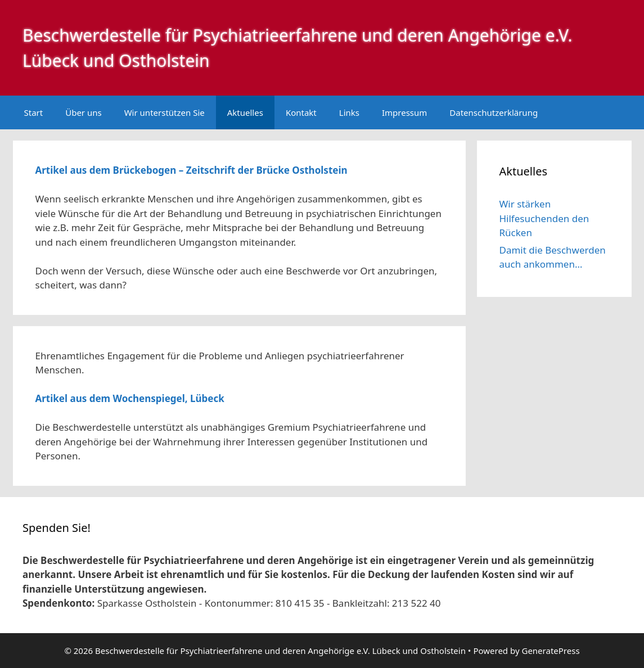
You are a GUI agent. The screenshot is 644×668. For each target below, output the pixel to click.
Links (349, 112)
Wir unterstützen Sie (165, 112)
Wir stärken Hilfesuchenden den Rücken (544, 218)
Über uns (83, 112)
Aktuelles (245, 112)
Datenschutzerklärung (494, 112)
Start (34, 112)
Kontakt (301, 112)
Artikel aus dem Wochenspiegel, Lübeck (130, 398)
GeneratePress (550, 651)
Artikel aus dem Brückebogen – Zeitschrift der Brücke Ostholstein (192, 170)
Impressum (404, 112)
